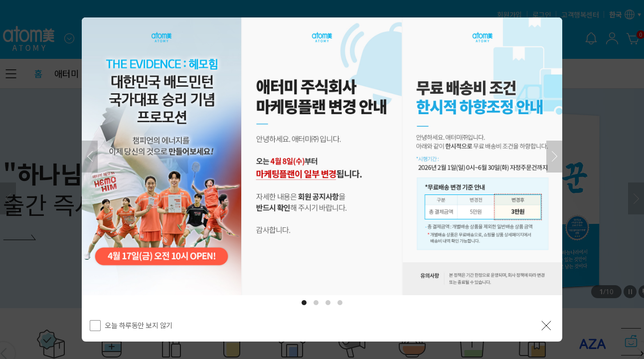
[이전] (90, 157)
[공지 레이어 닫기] (546, 326)
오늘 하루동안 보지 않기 (139, 325)
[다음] (554, 157)
